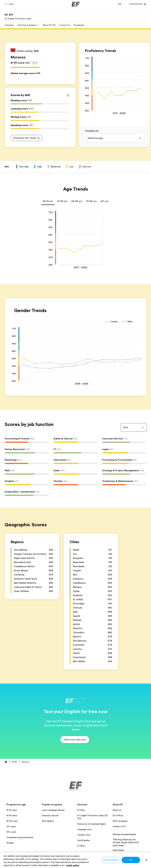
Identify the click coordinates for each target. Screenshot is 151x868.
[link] (18, 17)
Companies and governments (20, 837)
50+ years (11, 832)
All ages (10, 843)
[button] (10, 4)
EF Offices (118, 815)
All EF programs (120, 821)
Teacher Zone (84, 835)
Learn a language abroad (53, 810)
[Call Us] (137, 4)
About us (117, 810)
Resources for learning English (91, 824)
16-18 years (12, 815)
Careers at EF (119, 826)
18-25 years (12, 821)
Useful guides (84, 840)
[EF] (76, 4)
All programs (48, 821)
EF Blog (81, 810)
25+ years (11, 826)
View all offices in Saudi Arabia (127, 854)
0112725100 (118, 850)
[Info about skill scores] (68, 95)
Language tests (84, 829)
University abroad (50, 815)
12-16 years (12, 810)
